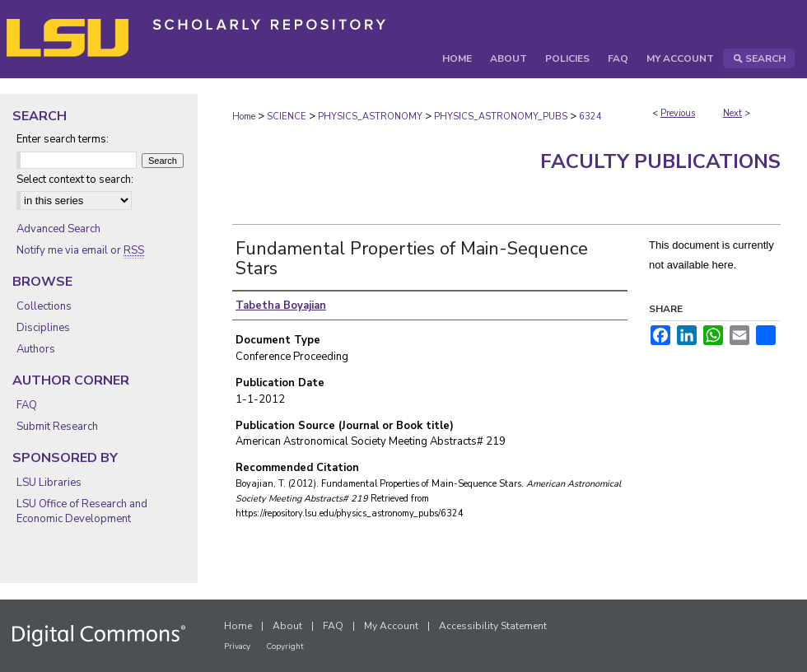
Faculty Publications (660, 161)
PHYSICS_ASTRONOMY (370, 117)
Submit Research (57, 427)
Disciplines (43, 328)
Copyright (285, 646)
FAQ (27, 405)
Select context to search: (75, 180)
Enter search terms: (63, 139)
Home (244, 117)
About (287, 626)
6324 (590, 117)
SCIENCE (287, 117)
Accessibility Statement (493, 626)
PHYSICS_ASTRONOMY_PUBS (501, 117)
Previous (678, 113)
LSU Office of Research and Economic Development (82, 511)
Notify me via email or (80, 250)
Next (732, 113)
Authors (36, 349)
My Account (391, 626)
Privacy (237, 646)
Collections (44, 306)
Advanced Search (58, 229)
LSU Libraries (49, 483)
